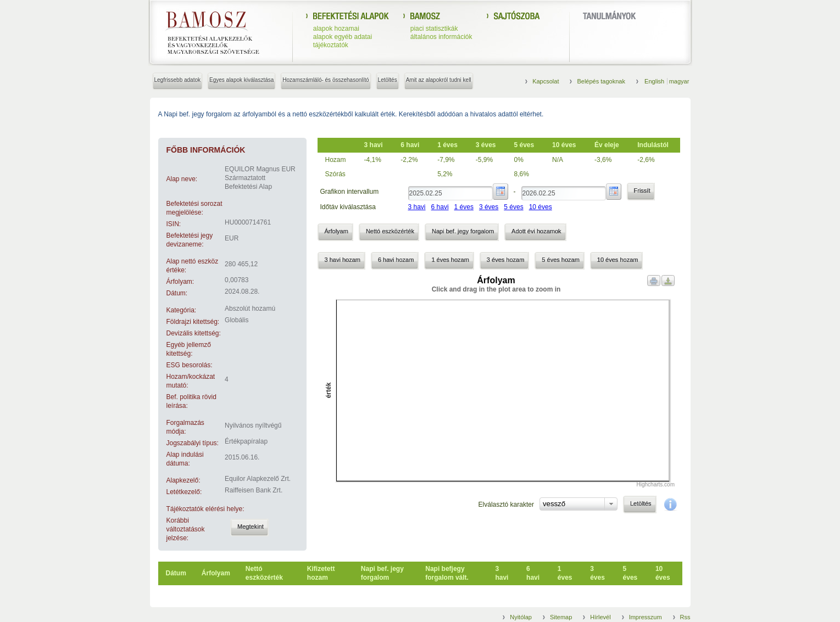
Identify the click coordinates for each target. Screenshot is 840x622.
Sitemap (561, 617)
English (655, 81)
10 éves (541, 207)
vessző (554, 504)
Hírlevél (600, 617)
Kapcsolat (546, 81)
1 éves (464, 207)
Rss (685, 617)
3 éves (489, 207)
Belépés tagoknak (601, 81)
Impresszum (646, 617)
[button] (249, 528)
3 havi (417, 207)
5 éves (513, 207)
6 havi (440, 207)
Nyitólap (521, 617)
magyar (679, 81)
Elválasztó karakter (506, 505)
